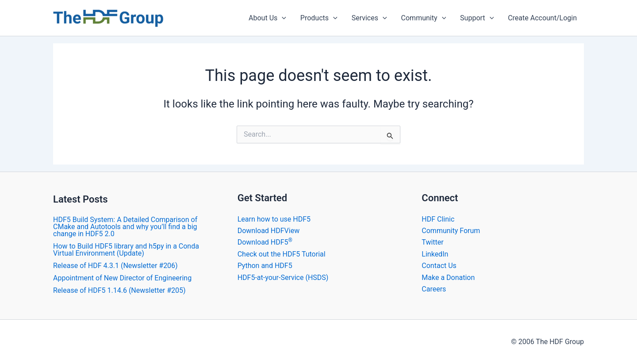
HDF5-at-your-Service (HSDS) (283, 278)
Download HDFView (269, 231)
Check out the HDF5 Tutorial (282, 254)
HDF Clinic (438, 219)
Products (319, 18)
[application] (282, 18)
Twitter (432, 242)
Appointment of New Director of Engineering (122, 278)
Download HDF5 (265, 242)
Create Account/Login (542, 18)
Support (477, 18)
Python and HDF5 (265, 266)
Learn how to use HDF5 (274, 219)
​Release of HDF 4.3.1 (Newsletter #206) (115, 266)
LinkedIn (435, 254)
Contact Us (439, 266)
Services (369, 18)
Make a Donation (448, 278)
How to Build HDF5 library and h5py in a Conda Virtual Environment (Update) (126, 250)
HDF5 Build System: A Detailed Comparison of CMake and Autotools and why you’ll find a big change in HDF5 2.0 (125, 227)
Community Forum (451, 231)
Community (424, 18)
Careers (434, 289)
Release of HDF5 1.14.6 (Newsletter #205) (119, 290)
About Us (267, 18)
